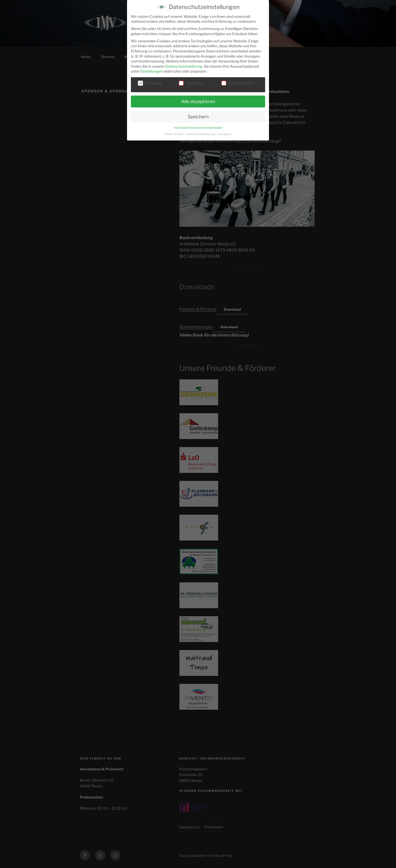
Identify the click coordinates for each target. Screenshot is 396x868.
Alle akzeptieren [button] (198, 99)
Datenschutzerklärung (184, 63)
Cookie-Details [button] (174, 131)
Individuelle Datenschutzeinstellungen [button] (198, 125)
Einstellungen (152, 68)
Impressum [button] (224, 131)
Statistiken (191, 80)
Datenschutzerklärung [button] (201, 131)
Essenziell (150, 80)
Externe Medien (238, 80)
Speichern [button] (198, 114)
